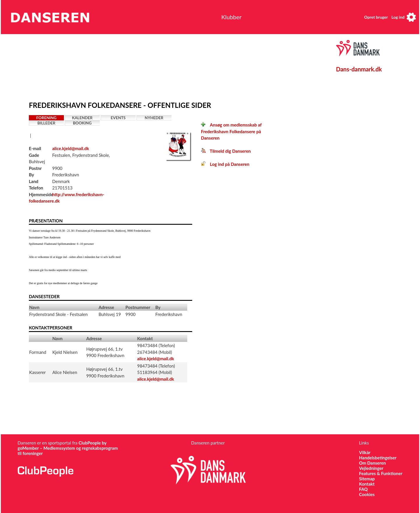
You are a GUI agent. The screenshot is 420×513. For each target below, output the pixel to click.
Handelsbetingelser (378, 458)
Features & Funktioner (381, 473)
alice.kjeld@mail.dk (71, 148)
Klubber (231, 17)
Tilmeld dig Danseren (226, 151)
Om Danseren (372, 463)
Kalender (82, 118)
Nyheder (154, 118)
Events (118, 118)
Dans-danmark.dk (359, 69)
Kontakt (367, 484)
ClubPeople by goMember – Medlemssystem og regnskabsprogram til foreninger (68, 448)
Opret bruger (376, 17)
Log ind (398, 17)
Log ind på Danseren (225, 164)
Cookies (367, 494)
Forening (46, 118)
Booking (82, 123)
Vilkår (365, 452)
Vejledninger (371, 468)
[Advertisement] (164, 66)
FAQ (363, 489)
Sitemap (367, 479)
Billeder (46, 123)
